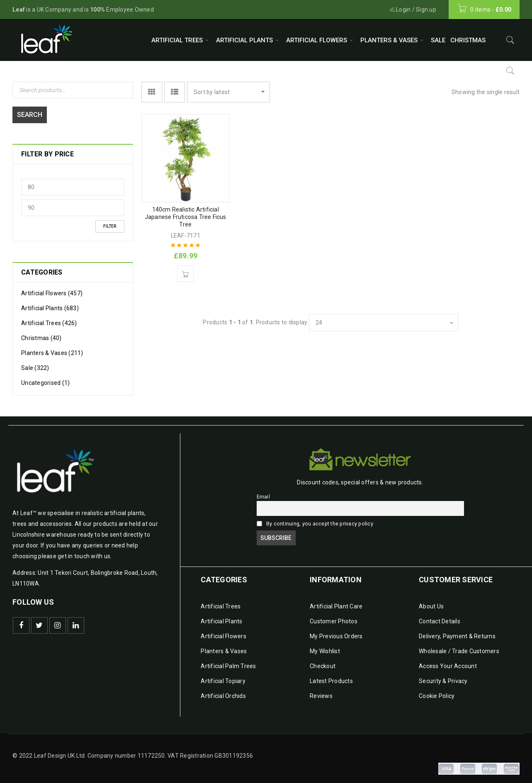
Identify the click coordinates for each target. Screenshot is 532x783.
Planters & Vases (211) (52, 349)
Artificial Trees (221, 602)
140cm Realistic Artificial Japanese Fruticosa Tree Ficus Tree (186, 217)
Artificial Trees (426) (49, 319)
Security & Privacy (443, 677)
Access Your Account (448, 662)
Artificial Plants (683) (50, 304)
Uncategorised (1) (45, 379)
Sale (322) (35, 364)
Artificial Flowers (223, 632)
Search (32, 111)
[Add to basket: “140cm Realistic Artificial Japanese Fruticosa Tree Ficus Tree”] (185, 274)
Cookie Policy (437, 692)
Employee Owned (122, 10)
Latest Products (331, 677)
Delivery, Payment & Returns (457, 632)
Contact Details (440, 617)
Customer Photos (334, 617)
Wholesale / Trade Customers (459, 647)
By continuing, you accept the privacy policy (315, 519)
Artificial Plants (221, 617)
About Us (431, 602)
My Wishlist (325, 647)
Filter (110, 222)
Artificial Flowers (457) (52, 289)
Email (264, 492)
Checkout (323, 662)
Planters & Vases (224, 647)
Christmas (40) (41, 334)
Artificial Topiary (223, 677)
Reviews (321, 692)
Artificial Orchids (223, 692)
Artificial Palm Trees (228, 662)
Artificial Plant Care (336, 602)
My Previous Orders (336, 632)
